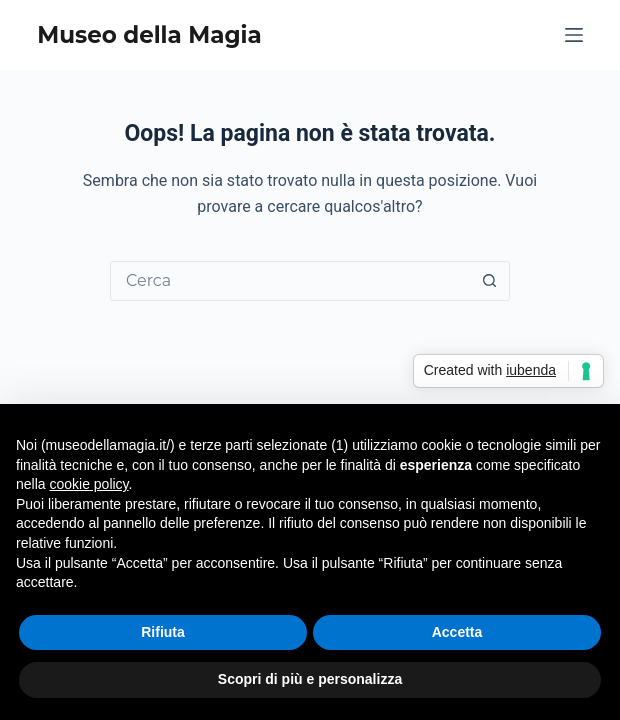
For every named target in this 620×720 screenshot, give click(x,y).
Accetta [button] (457, 632)
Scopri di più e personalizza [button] (310, 679)
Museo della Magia (149, 35)
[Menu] (574, 35)
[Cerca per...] (290, 281)
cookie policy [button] (88, 484)
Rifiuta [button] (163, 632)
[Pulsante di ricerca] (489, 281)
